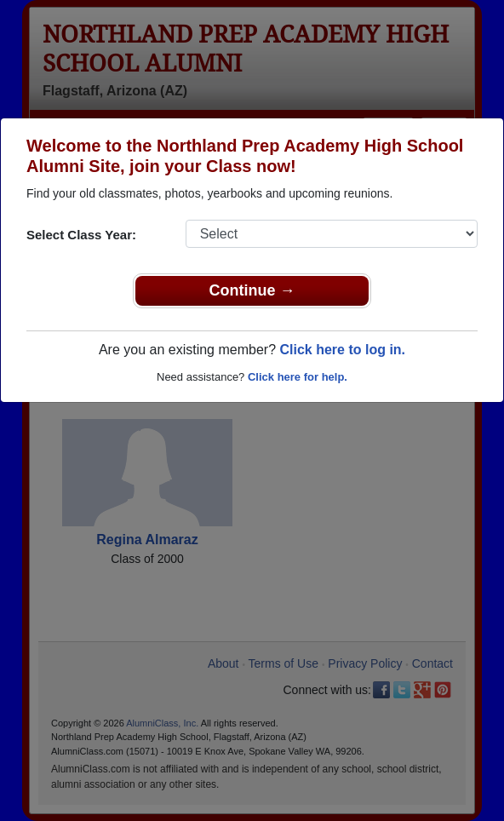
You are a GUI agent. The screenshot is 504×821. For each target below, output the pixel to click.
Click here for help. (298, 377)
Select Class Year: (81, 235)
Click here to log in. (342, 350)
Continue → (252, 290)
